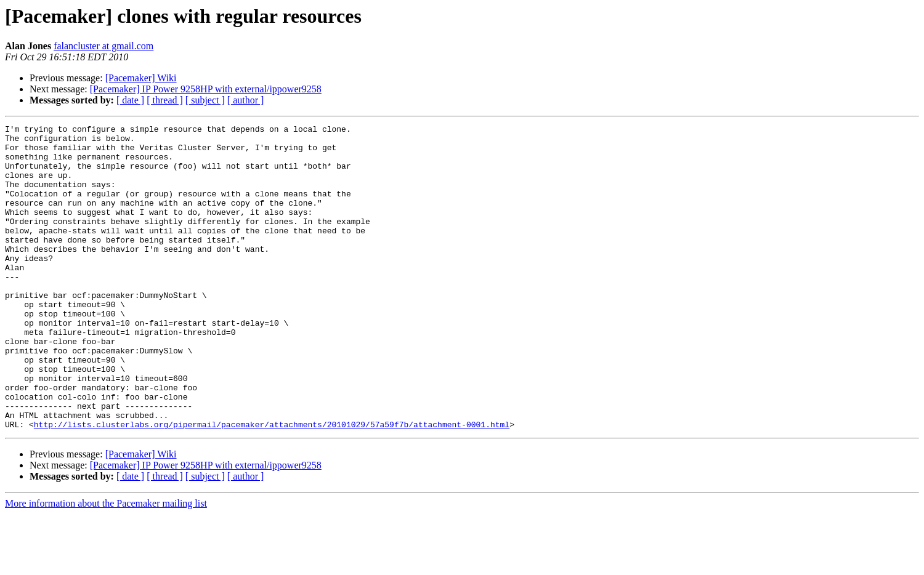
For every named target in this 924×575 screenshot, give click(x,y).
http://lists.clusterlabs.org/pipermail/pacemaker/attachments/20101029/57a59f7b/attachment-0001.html (272, 485)
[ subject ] (205, 100)
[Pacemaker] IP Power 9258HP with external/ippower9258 (206, 89)
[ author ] (246, 100)
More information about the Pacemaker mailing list (106, 564)
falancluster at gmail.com (103, 46)
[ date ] (130, 100)
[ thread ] (165, 100)
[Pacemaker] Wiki (141, 78)
